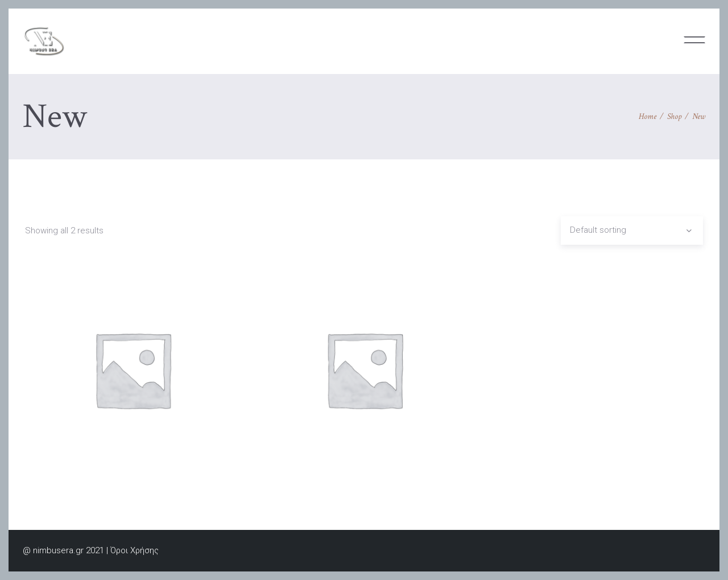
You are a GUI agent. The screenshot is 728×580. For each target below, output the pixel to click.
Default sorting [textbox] (598, 230)
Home (648, 116)
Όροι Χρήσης (135, 550)
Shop (674, 116)
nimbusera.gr (58, 550)
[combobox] (632, 231)
